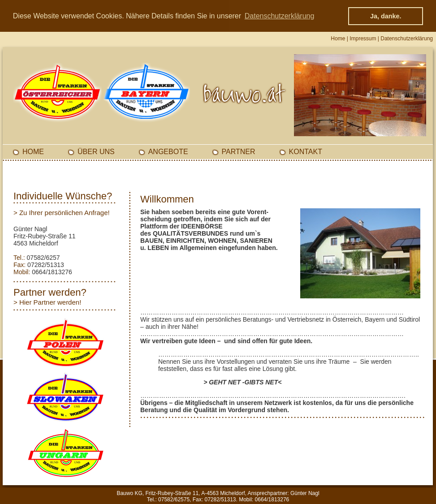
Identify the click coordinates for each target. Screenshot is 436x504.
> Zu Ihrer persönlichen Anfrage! (62, 212)
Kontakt (306, 151)
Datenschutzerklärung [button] (280, 16)
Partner (239, 151)
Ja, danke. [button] (386, 16)
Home (338, 38)
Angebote (168, 151)
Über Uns (96, 151)
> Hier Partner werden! (47, 302)
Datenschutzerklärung (407, 38)
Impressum (363, 38)
